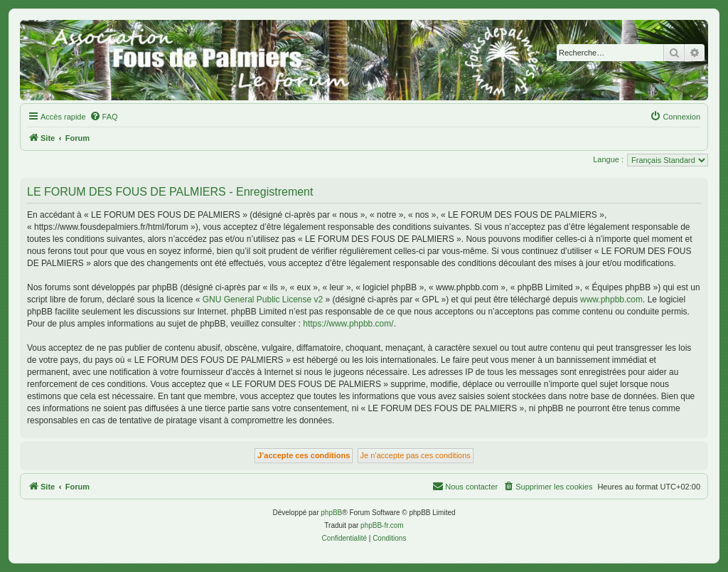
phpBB (331, 513)
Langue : (608, 159)
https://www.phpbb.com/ (348, 324)
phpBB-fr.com (382, 525)
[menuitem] (104, 117)
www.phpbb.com (611, 300)
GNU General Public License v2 (263, 300)
